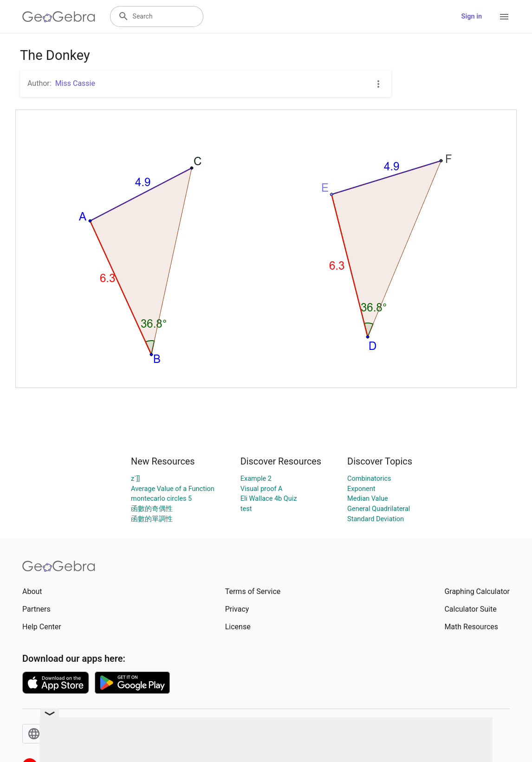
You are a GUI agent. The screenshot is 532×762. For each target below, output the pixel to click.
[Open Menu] (504, 17)
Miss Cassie (75, 83)
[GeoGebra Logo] (59, 17)
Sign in (472, 16)
